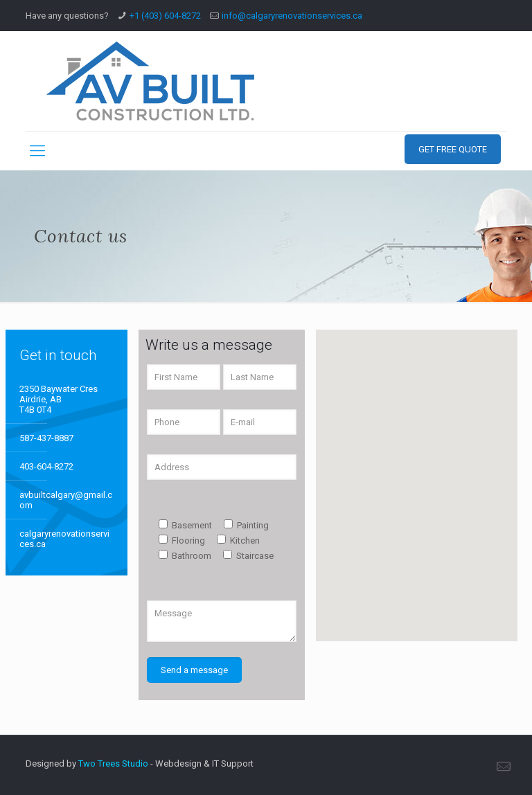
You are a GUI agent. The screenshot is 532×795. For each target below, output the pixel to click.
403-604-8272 (46, 466)
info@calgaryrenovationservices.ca (292, 16)
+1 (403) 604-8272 (165, 16)
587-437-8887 (46, 438)
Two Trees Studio (113, 763)
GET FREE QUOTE (453, 149)
